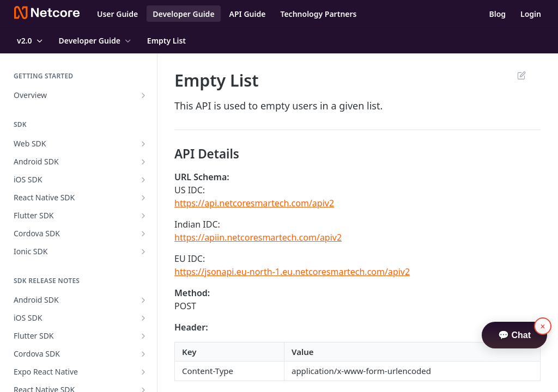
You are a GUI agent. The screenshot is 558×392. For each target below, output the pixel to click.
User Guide (117, 14)
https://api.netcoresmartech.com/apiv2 (254, 203)
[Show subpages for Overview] (143, 95)
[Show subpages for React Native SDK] (143, 198)
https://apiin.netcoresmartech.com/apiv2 (258, 237)
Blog (497, 14)
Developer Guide (183, 14)
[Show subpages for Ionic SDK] (143, 252)
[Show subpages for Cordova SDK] (143, 234)
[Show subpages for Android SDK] (143, 162)
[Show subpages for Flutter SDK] (143, 216)
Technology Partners (318, 14)
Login (531, 14)
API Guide (248, 14)
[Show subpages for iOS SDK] (143, 180)
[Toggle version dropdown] (31, 41)
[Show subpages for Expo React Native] (143, 372)
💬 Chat (514, 335)
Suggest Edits (521, 75)
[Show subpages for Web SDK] (143, 144)
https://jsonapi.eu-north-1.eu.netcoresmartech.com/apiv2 (292, 272)
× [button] (543, 326)
